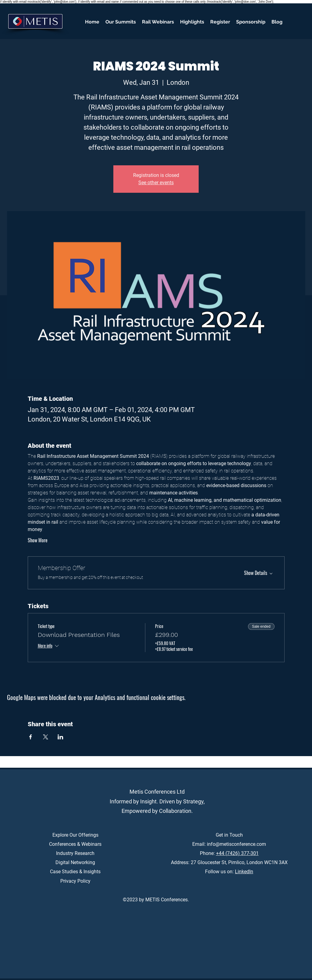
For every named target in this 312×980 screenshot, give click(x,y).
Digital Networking (75, 862)
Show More (38, 540)
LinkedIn (244, 872)
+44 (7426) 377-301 (237, 853)
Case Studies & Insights (75, 872)
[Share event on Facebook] (31, 737)
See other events (156, 183)
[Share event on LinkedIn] (60, 737)
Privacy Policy (75, 881)
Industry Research (75, 853)
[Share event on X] (46, 737)
